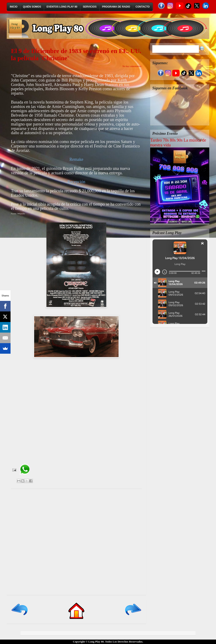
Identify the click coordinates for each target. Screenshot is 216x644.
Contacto (143, 7)
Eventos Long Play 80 (62, 7)
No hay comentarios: (132, 66)
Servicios (90, 7)
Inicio (14, 7)
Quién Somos (32, 7)
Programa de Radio (116, 7)
